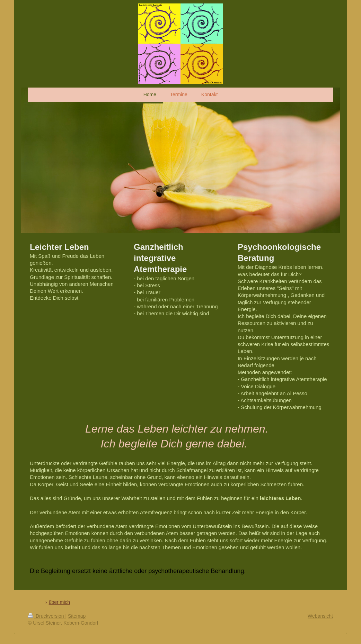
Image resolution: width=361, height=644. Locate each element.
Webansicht (320, 616)
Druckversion (47, 616)
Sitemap (77, 616)
